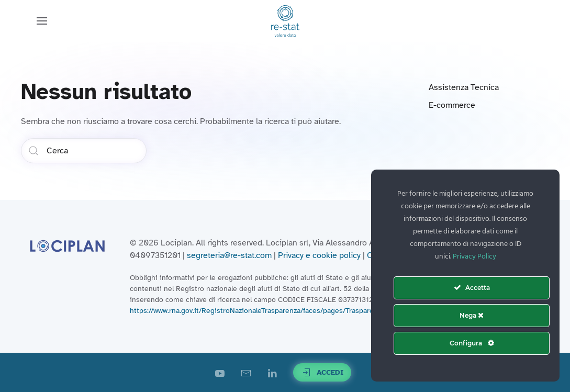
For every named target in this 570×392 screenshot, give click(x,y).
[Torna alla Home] (285, 21)
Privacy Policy (474, 257)
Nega (472, 315)
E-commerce (452, 105)
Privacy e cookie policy (319, 255)
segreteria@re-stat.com (229, 255)
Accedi (322, 373)
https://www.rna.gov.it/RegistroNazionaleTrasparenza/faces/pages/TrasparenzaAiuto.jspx (273, 311)
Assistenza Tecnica (464, 87)
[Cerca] (84, 151)
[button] (42, 21)
